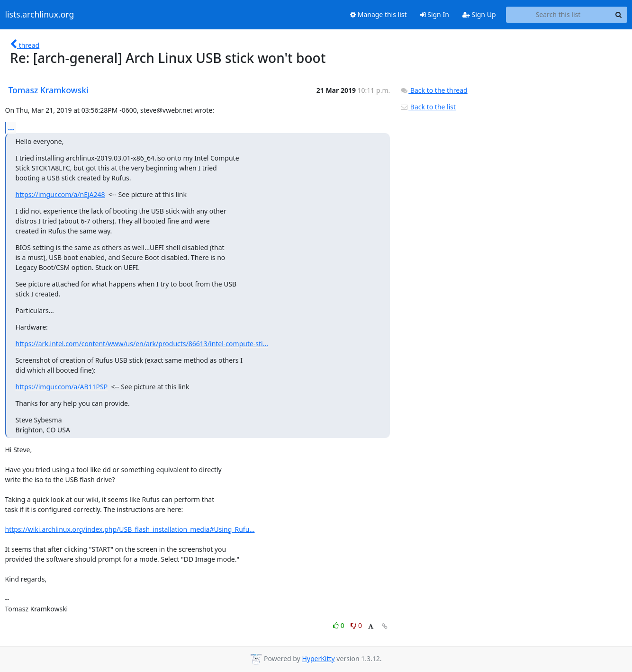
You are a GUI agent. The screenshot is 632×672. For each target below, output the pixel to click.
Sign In (435, 14)
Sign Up (479, 14)
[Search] (619, 15)
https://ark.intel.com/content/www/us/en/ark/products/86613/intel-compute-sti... (142, 344)
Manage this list (379, 14)
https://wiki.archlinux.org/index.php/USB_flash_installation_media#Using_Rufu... (130, 529)
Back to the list (428, 107)
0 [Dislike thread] (356, 625)
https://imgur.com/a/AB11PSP (62, 387)
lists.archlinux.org (40, 15)
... (11, 127)
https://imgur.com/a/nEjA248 (60, 194)
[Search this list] (558, 15)
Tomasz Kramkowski (49, 90)
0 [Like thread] (339, 625)
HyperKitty (318, 659)
